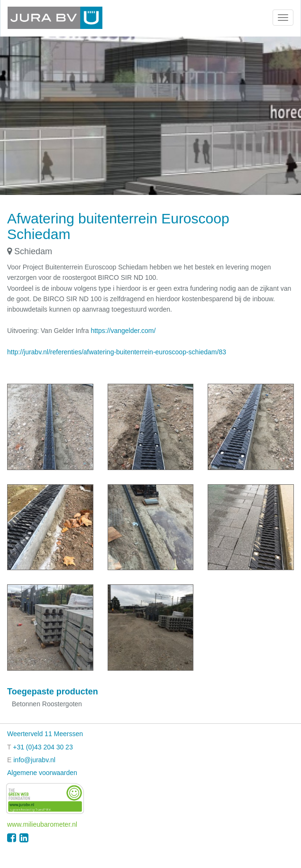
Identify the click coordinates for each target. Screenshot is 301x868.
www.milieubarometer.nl (42, 824)
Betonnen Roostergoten (47, 704)
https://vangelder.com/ (123, 331)
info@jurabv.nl (34, 760)
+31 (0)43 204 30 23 (43, 747)
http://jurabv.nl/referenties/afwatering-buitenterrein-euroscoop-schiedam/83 (117, 352)
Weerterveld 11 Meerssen (45, 734)
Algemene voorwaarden (42, 773)
